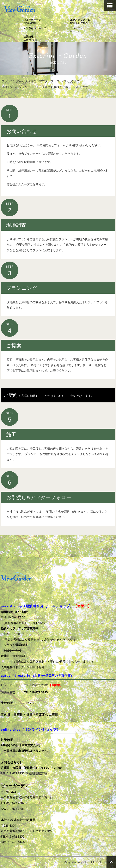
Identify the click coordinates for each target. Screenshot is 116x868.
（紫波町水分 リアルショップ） (48, 606)
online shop (31, 730)
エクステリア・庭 (93, 21)
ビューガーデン (46, 21)
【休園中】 (83, 606)
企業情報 (46, 38)
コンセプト (93, 30)
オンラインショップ (35, 28)
